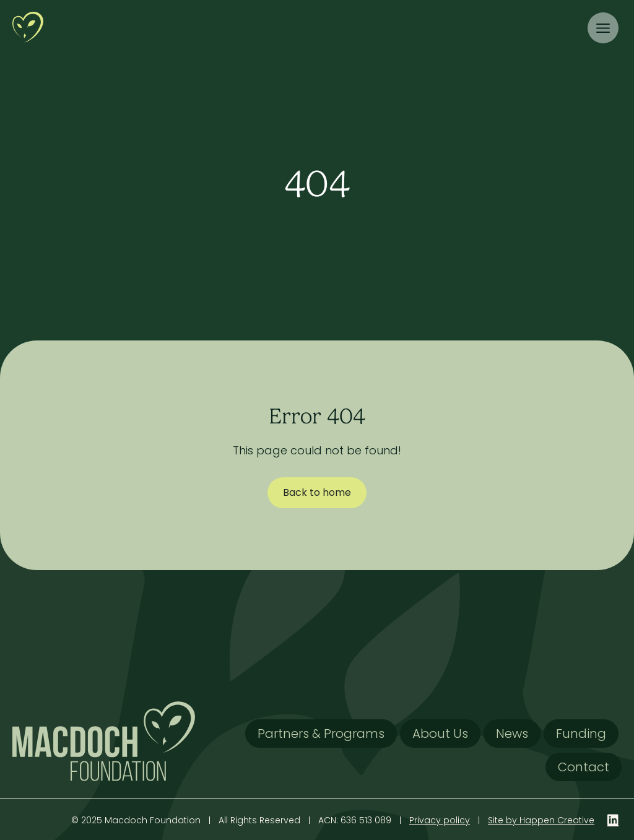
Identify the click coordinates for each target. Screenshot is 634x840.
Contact (584, 767)
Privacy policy (440, 820)
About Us (440, 734)
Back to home (317, 492)
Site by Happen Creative (541, 820)
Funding (581, 734)
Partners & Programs (321, 734)
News (512, 734)
